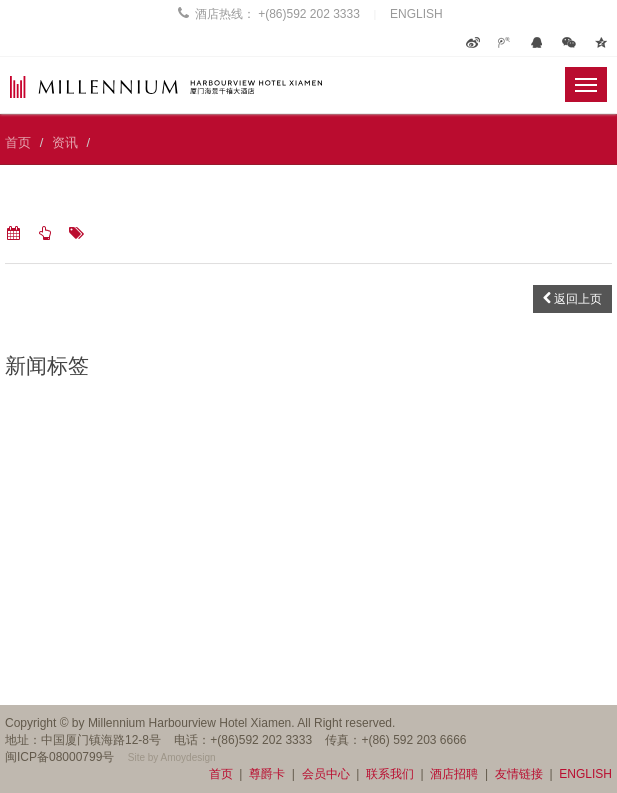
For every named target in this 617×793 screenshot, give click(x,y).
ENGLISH (416, 14)
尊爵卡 (267, 774)
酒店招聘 (454, 774)
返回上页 (572, 299)
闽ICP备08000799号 (59, 757)
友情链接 (519, 774)
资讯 (65, 142)
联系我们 (390, 774)
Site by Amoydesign (172, 757)
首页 (18, 142)
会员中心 (326, 774)
